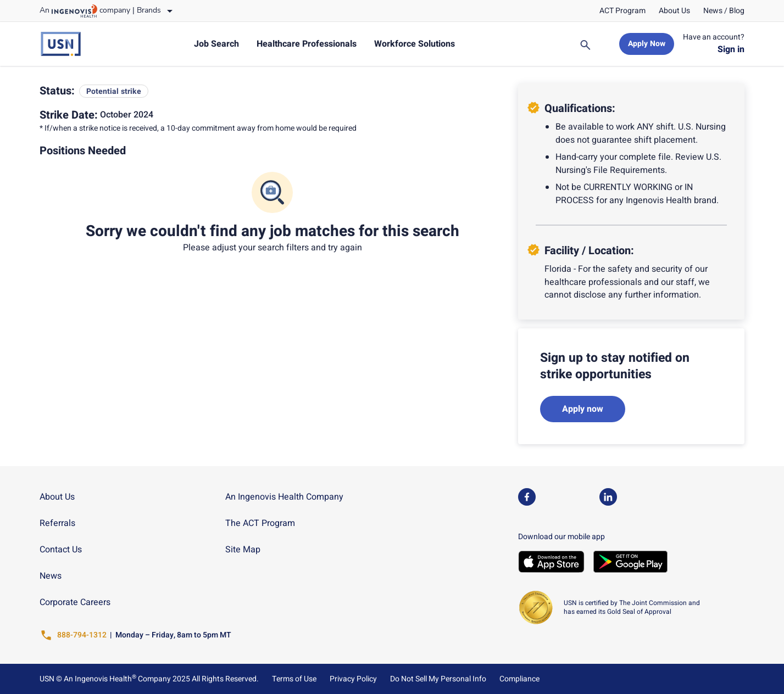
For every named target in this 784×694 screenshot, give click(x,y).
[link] (622, 11)
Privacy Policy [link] (353, 679)
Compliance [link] (519, 679)
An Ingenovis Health (99, 679)
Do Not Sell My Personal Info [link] (438, 679)
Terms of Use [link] (294, 679)
